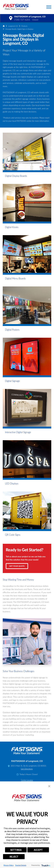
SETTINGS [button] (16, 850)
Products (24, 26)
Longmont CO (13, 26)
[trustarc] (46, 865)
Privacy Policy (9, 865)
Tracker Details (21, 865)
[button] (49, 7)
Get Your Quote (17, 566)
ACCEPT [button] (38, 850)
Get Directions (27, 769)
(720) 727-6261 (22, 20)
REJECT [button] (14, 857)
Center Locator (27, 780)
